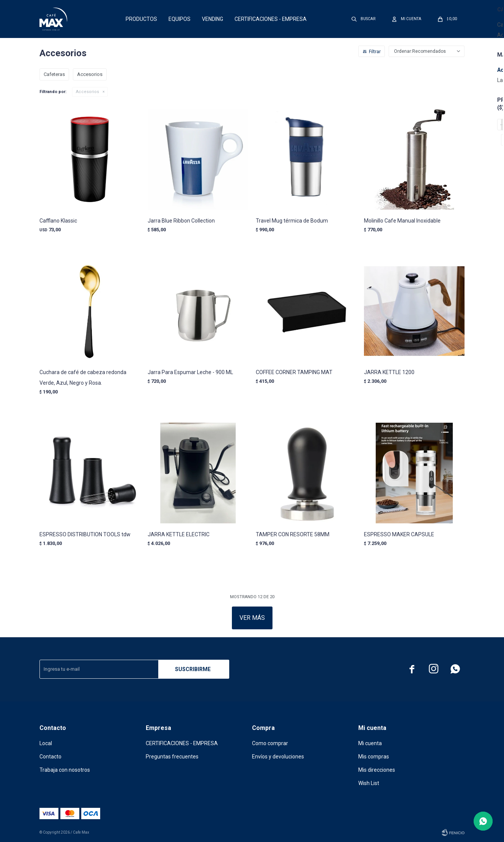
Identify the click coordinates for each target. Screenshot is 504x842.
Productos (141, 19)
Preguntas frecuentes (172, 757)
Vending (213, 19)
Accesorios (87, 92)
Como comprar (270, 743)
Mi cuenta (370, 743)
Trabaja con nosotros (65, 770)
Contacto (50, 757)
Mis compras (374, 757)
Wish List (369, 783)
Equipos (180, 19)
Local (46, 743)
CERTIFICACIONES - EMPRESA (271, 19)
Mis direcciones (377, 770)
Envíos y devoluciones (278, 757)
